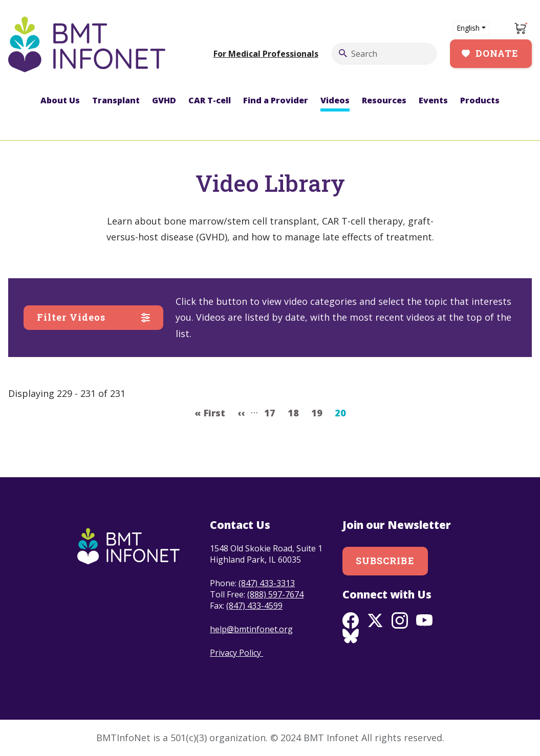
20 (343, 412)
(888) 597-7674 (275, 594)
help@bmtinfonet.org (251, 629)
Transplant (116, 100)
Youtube (424, 620)
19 (320, 412)
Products (480, 100)
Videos (335, 100)
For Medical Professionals (266, 54)
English (468, 28)
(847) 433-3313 (267, 583)
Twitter (375, 620)
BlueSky (351, 637)
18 (296, 412)
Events (433, 100)
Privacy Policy (236, 653)
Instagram (400, 620)
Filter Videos (71, 317)
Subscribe (385, 561)
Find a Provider (276, 100)
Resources (384, 100)
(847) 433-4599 (254, 606)
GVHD (164, 100)
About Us (60, 100)
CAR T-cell (210, 100)
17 (273, 412)
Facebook (351, 620)
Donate (497, 53)
